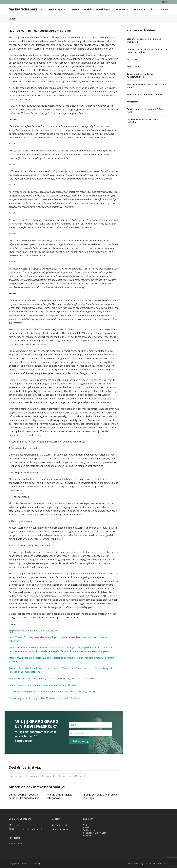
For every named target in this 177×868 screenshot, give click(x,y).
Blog (85, 824)
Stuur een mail (61, 829)
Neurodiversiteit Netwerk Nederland (29, 829)
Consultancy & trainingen (95, 833)
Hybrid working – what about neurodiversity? (33, 631)
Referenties (88, 836)
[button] (16, 776)
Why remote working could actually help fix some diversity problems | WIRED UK (52, 678)
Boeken (87, 827)
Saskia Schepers (23, 9)
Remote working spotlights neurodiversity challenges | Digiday (42, 685)
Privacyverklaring (136, 864)
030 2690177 (61, 825)
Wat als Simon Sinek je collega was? (59, 796)
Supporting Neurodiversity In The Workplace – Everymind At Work (44, 698)
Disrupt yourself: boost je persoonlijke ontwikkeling (24, 796)
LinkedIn (16, 825)
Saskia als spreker (91, 830)
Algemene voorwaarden (157, 864)
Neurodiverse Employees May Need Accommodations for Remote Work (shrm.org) (53, 691)
